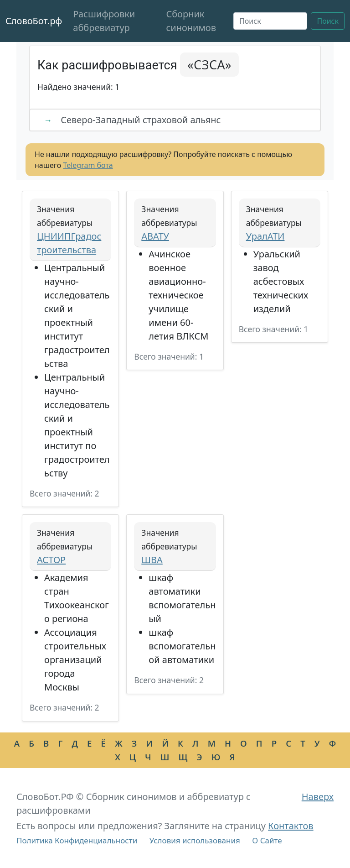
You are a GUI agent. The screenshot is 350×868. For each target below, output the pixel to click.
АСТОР (51, 560)
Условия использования (195, 840)
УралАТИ (265, 236)
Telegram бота (88, 165)
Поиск (328, 21)
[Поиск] (270, 21)
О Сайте (267, 840)
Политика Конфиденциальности (77, 840)
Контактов (291, 826)
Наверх (318, 797)
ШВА (152, 560)
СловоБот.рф (34, 21)
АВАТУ (155, 236)
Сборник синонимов (191, 21)
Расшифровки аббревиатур (104, 21)
